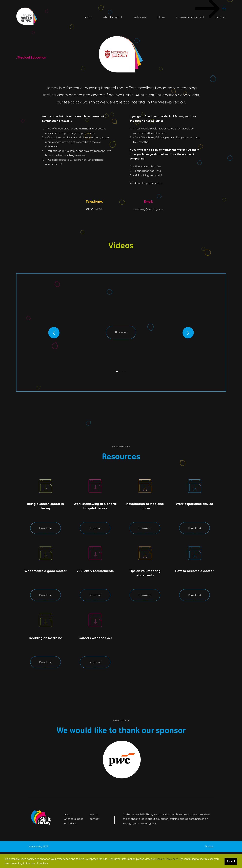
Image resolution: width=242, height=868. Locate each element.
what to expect (112, 17)
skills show (139, 17)
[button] (50, 864)
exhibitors (70, 823)
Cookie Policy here (167, 859)
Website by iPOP (39, 846)
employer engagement (190, 17)
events (94, 814)
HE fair (161, 17)
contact (220, 17)
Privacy (209, 846)
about (88, 17)
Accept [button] (231, 861)
